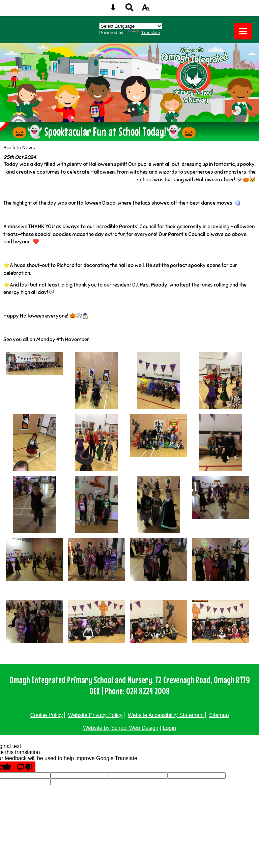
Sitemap (219, 715)
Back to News (19, 147)
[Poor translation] (25, 767)
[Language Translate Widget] (131, 26)
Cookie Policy (46, 715)
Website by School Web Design (121, 728)
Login (169, 728)
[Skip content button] (113, 10)
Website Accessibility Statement (166, 715)
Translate (144, 33)
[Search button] (129, 10)
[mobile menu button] (243, 31)
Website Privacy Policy (95, 715)
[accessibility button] (146, 10)
